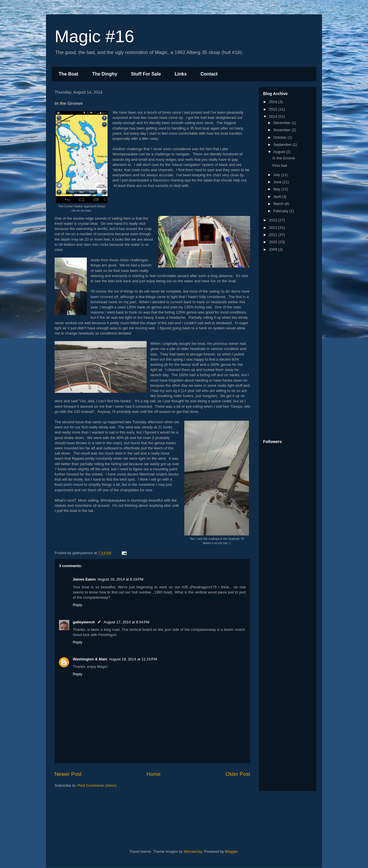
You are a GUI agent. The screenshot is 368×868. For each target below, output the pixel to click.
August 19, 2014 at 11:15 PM (133, 659)
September (283, 145)
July (277, 175)
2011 (274, 235)
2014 (274, 116)
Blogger (231, 851)
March (279, 204)
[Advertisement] (286, 346)
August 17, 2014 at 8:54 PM (126, 622)
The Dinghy (105, 74)
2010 (274, 242)
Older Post (238, 774)
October (281, 137)
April (278, 197)
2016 (274, 102)
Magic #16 (94, 36)
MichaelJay (193, 851)
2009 (274, 249)
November (283, 130)
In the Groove (284, 158)
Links (181, 74)
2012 (274, 228)
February (281, 211)
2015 (274, 109)
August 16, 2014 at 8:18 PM (120, 579)
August (280, 152)
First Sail (280, 166)
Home (154, 774)
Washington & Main (90, 659)
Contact (209, 74)
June (278, 182)
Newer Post (68, 774)
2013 (274, 220)
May (277, 189)
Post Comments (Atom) (97, 785)
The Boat (68, 74)
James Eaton (84, 579)
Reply (77, 605)
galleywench (84, 622)
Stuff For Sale (146, 74)
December (283, 123)
